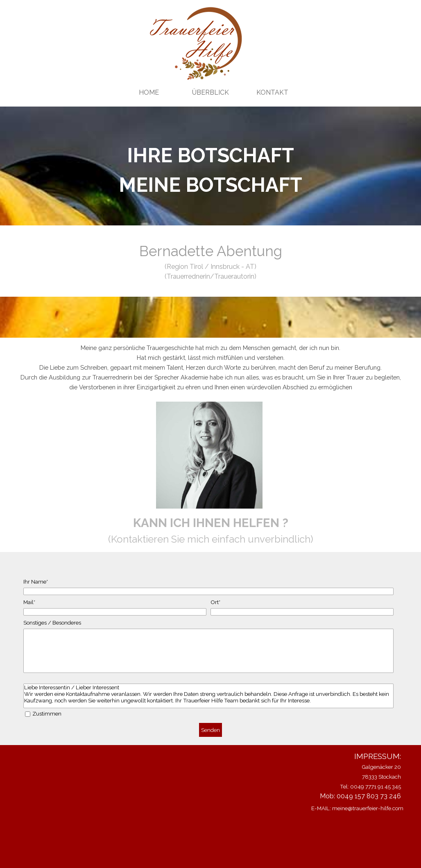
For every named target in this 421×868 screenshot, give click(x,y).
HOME (149, 92)
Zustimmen (47, 713)
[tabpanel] (210, 170)
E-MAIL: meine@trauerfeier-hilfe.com (357, 808)
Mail (29, 602)
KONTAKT (272, 92)
